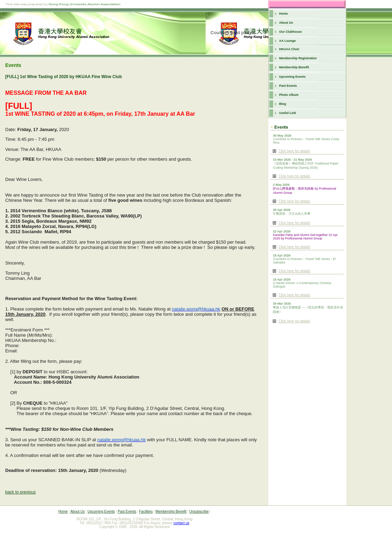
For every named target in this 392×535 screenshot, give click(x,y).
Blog (283, 104)
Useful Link (288, 113)
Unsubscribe (199, 511)
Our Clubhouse (290, 32)
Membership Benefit (294, 67)
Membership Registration (298, 58)
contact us (182, 523)
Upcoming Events (292, 77)
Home (283, 14)
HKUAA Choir (289, 49)
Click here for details (294, 151)
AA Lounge (287, 41)
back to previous (20, 492)
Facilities (146, 511)
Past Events (288, 86)
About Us (286, 23)
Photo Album (289, 95)
